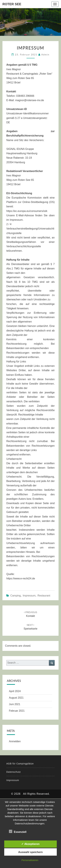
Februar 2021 (17, 711)
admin (45, 54)
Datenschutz (14, 772)
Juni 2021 (15, 704)
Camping (15, 596)
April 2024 (15, 691)
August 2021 (16, 698)
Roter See (12, 4)
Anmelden (15, 741)
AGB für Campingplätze (20, 764)
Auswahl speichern (30, 852)
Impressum (29, 596)
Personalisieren (30, 860)
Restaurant (44, 596)
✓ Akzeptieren (30, 844)
